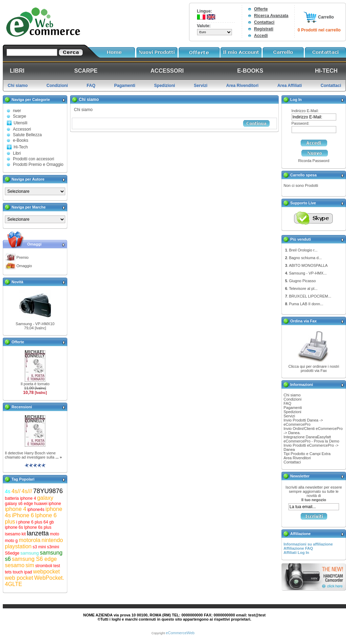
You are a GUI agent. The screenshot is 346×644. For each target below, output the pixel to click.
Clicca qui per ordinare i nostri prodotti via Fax (314, 368)
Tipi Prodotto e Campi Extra (307, 454)
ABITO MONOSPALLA (308, 265)
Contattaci (264, 22)
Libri (17, 153)
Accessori (22, 129)
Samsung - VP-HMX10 (35, 324)
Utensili (20, 123)
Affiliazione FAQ (298, 548)
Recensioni (22, 407)
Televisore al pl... (303, 288)
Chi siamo (292, 395)
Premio (22, 257)
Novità (17, 282)
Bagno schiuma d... (305, 258)
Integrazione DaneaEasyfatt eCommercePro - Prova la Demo (311, 439)
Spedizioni (292, 412)
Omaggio (24, 266)
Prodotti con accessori (33, 159)
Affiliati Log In (296, 552)
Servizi (289, 416)
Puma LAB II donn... (306, 304)
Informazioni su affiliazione (308, 544)
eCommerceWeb (180, 633)
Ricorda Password (314, 161)
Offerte (261, 9)
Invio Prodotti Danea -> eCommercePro (303, 422)
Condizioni (292, 399)
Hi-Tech (21, 147)
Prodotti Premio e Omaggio (38, 164)
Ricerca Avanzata (271, 16)
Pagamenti (293, 408)
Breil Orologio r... (303, 250)
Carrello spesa (303, 175)
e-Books (21, 140)
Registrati (264, 29)
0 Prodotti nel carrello (319, 30)
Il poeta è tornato (35, 384)
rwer (17, 111)
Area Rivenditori (297, 458)
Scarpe (20, 116)
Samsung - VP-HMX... (308, 273)
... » (59, 457)
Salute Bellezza (27, 135)
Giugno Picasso (302, 281)
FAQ (287, 403)
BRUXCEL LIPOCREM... (310, 296)
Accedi (261, 36)
